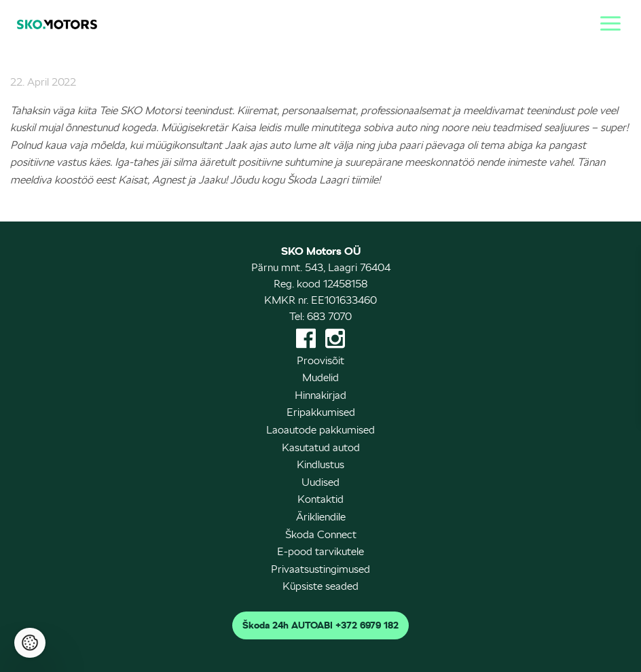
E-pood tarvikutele (320, 551)
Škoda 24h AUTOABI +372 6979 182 (320, 625)
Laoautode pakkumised (320, 430)
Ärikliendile (321, 517)
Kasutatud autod (321, 447)
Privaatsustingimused (320, 569)
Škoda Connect (321, 534)
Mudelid (320, 377)
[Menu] (607, 22)
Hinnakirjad (320, 395)
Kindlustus (320, 464)
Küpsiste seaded (320, 586)
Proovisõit (320, 360)
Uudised (320, 482)
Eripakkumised (321, 412)
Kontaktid (320, 499)
